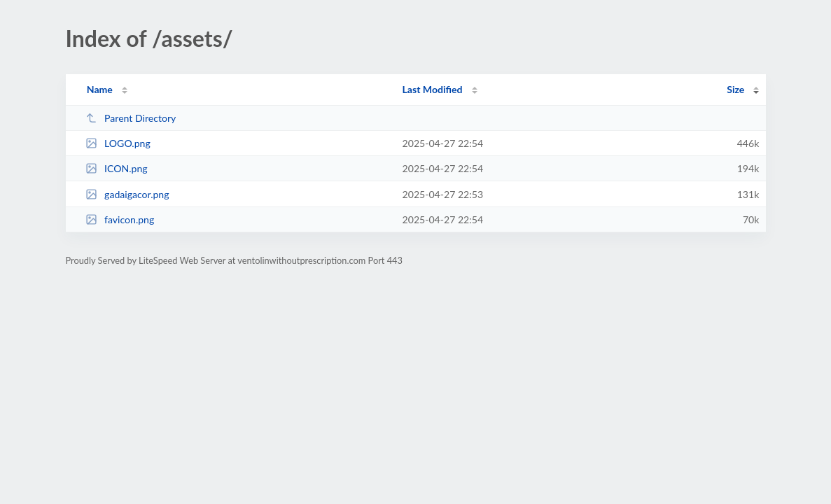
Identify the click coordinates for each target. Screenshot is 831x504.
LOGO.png (118, 143)
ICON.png (117, 168)
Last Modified (433, 89)
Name (100, 89)
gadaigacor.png (127, 194)
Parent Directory (131, 118)
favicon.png (120, 219)
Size (735, 89)
